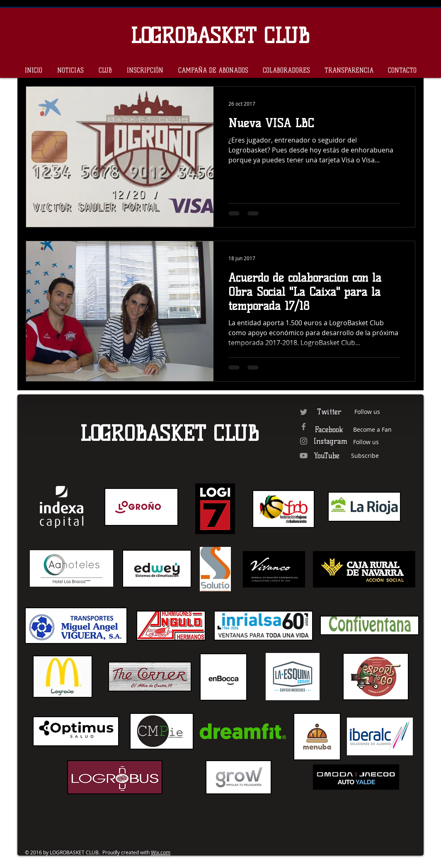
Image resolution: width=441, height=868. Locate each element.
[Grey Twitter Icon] (304, 412)
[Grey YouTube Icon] (304, 456)
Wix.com (161, 852)
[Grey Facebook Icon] (304, 427)
